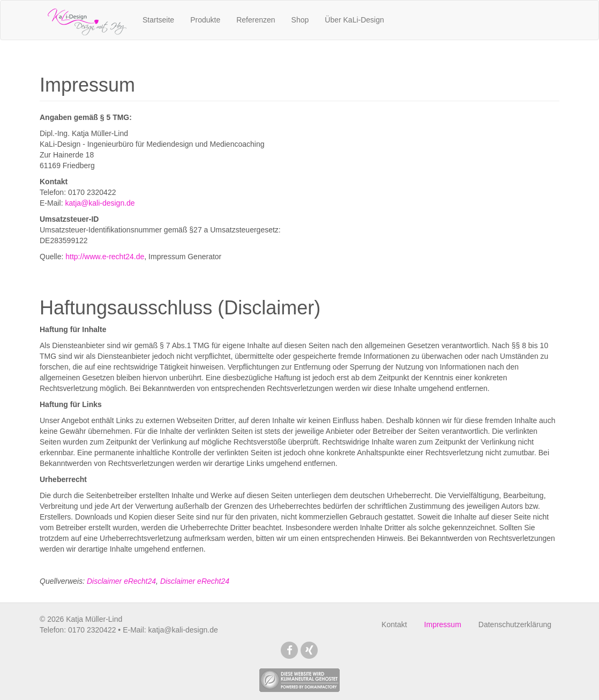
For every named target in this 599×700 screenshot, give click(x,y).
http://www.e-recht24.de (105, 257)
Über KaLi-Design (354, 20)
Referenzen (256, 20)
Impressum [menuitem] (443, 624)
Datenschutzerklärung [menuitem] (515, 624)
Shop (300, 20)
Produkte (205, 20)
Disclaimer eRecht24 (121, 581)
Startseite (158, 20)
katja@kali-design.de (100, 203)
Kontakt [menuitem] (394, 624)
